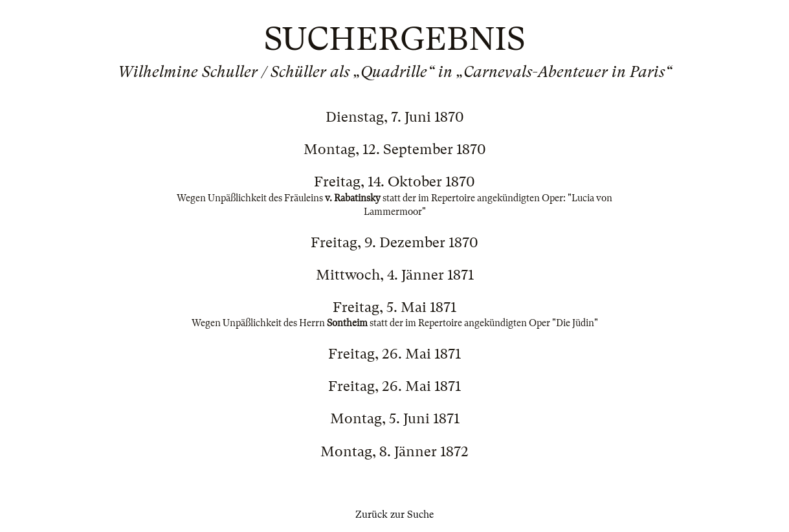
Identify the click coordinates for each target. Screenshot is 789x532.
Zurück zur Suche (394, 515)
